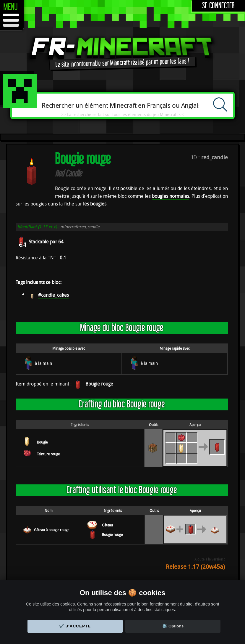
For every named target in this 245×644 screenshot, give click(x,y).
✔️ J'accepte (75, 626)
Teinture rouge (48, 454)
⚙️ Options (173, 626)
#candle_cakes (53, 295)
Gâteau (107, 525)
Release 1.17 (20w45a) (195, 567)
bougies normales (171, 196)
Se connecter (219, 6)
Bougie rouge (99, 384)
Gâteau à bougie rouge (52, 530)
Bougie (42, 442)
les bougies (95, 204)
